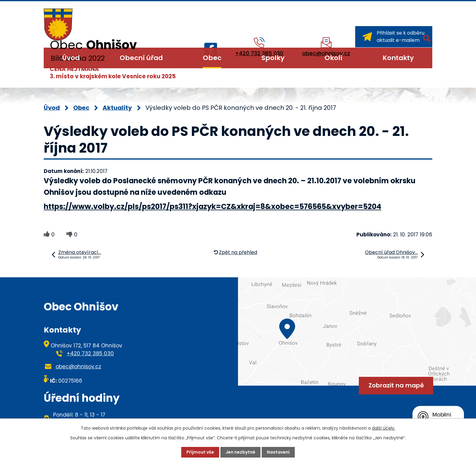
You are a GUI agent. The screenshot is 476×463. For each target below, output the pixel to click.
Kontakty (398, 58)
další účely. (384, 428)
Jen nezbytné (240, 452)
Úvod (71, 58)
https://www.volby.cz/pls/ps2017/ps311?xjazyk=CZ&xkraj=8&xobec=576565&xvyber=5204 (212, 206)
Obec (212, 58)
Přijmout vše (200, 452)
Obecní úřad (141, 58)
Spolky (273, 58)
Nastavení (278, 452)
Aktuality (117, 108)
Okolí (333, 58)
